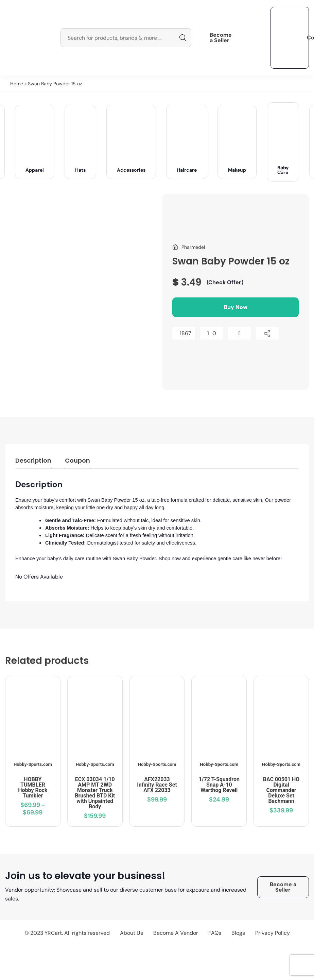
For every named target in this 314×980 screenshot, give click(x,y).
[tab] (33, 462)
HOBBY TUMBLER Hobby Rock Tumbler (33, 787)
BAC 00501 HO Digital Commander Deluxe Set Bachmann (281, 790)
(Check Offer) (225, 282)
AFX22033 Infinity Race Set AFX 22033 (157, 785)
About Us (132, 933)
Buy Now (236, 307)
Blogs (238, 933)
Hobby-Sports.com (33, 764)
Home (17, 84)
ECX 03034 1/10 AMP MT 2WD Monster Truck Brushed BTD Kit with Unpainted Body (95, 793)
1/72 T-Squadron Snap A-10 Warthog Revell (219, 785)
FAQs (215, 933)
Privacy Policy (273, 933)
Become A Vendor (176, 933)
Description (33, 460)
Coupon (77, 460)
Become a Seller (221, 38)
